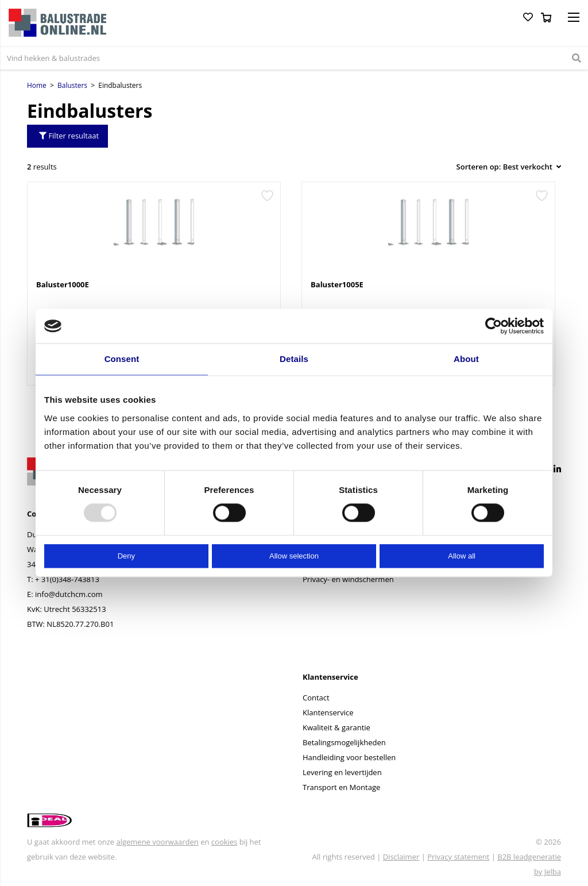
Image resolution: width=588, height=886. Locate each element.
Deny (126, 556)
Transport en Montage (341, 787)
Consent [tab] (122, 359)
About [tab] (466, 359)
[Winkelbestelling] (505, 167)
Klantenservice (328, 712)
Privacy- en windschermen (348, 579)
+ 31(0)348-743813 (67, 579)
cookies (224, 842)
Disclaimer (401, 857)
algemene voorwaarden (157, 842)
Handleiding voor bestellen (349, 757)
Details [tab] (294, 359)
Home (37, 85)
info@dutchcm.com (69, 594)
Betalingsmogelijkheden (344, 742)
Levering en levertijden (342, 772)
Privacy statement (458, 857)
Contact (316, 698)
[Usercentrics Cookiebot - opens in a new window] (494, 326)
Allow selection (294, 556)
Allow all (462, 556)
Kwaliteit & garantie (336, 727)
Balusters (72, 85)
